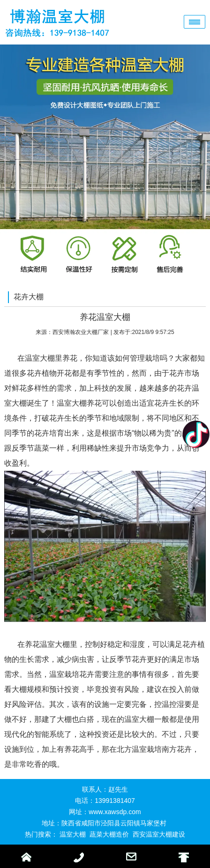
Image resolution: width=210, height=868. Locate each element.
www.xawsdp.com (115, 812)
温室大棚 (73, 834)
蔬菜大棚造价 (109, 834)
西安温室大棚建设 (159, 834)
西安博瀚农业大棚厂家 (81, 332)
